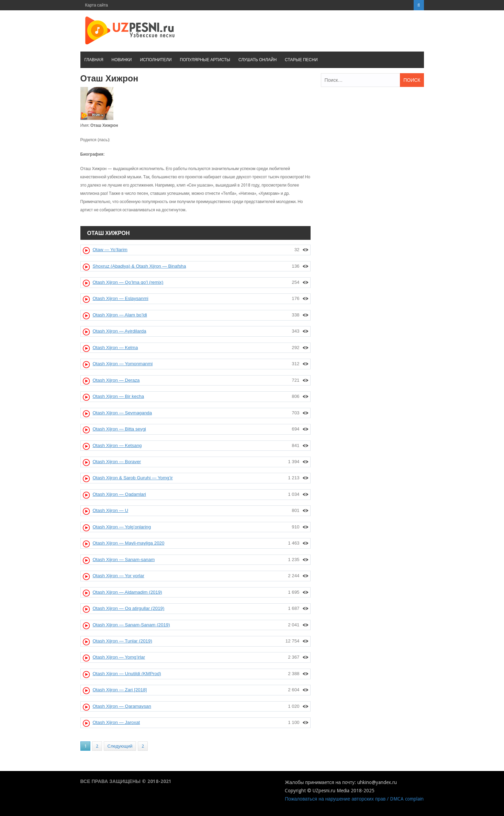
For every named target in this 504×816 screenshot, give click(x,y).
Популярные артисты (205, 60)
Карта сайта (97, 5)
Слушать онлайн (257, 60)
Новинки (122, 60)
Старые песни (301, 60)
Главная (94, 60)
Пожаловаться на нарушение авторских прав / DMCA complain (354, 799)
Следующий (120, 746)
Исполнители (156, 60)
